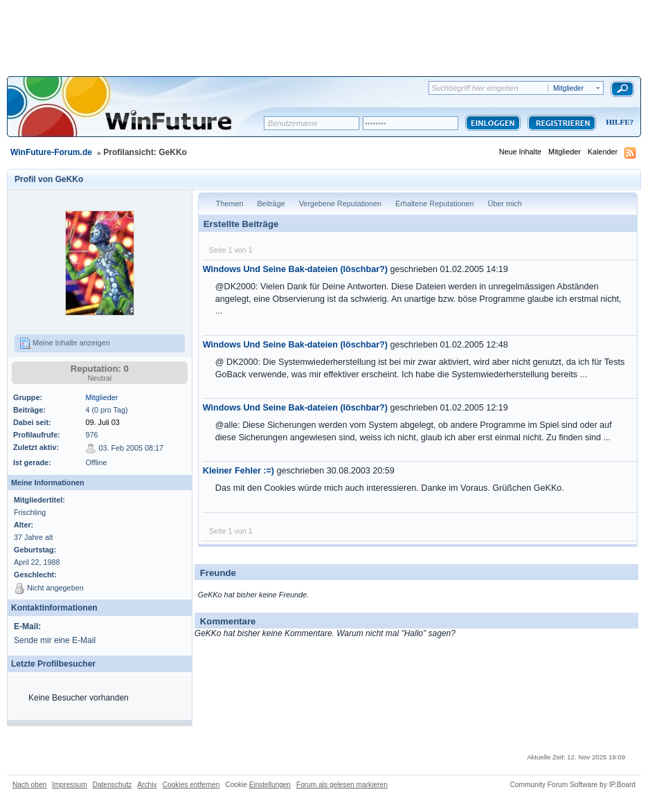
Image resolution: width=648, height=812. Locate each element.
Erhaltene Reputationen (434, 204)
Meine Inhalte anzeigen (65, 343)
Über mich (505, 204)
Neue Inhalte (520, 152)
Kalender (603, 152)
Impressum (69, 785)
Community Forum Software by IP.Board (573, 785)
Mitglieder (565, 152)
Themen (230, 204)
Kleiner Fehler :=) (238, 471)
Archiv (147, 785)
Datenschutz (112, 785)
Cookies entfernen (191, 785)
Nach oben (29, 785)
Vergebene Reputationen (340, 204)
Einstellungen (270, 785)
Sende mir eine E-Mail (55, 640)
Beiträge (271, 204)
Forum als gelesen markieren (342, 785)
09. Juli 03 (102, 422)
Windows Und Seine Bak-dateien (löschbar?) (295, 269)
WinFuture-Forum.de (51, 152)
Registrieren (562, 123)
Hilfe (618, 122)
